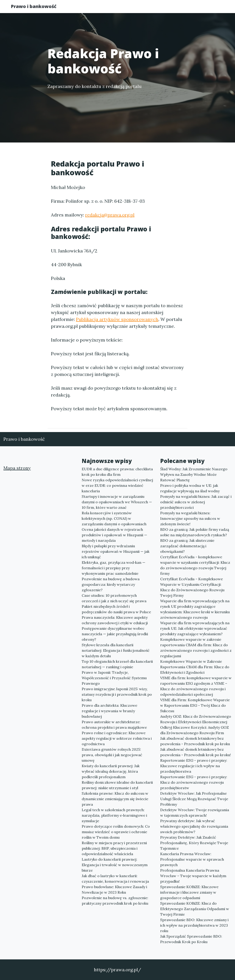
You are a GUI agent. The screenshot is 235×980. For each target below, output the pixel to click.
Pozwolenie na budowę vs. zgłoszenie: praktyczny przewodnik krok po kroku (115, 901)
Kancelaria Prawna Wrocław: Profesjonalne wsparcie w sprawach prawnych (192, 859)
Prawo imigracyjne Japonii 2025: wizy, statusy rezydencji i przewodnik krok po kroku (117, 694)
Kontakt (212, 8)
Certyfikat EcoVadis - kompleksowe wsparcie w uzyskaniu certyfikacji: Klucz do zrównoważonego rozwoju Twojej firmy (195, 565)
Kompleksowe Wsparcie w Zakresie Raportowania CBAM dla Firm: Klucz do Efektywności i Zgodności (195, 667)
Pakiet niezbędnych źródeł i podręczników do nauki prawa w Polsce (116, 609)
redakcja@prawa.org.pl (110, 215)
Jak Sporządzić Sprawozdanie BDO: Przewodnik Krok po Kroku (191, 939)
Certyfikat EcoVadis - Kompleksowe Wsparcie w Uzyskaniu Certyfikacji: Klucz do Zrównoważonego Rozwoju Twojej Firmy (192, 587)
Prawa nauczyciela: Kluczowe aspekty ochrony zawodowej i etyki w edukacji (115, 620)
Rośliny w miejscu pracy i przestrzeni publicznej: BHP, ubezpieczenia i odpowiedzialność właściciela (114, 848)
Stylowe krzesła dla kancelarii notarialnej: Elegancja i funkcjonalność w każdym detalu (116, 650)
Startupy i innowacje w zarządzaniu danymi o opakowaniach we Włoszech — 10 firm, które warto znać (117, 502)
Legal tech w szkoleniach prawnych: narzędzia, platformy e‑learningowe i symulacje (114, 815)
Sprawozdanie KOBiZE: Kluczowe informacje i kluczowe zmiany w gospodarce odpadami (189, 892)
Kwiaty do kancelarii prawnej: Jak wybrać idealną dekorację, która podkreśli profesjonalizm (111, 771)
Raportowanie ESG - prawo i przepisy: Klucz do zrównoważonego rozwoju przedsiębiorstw (194, 782)
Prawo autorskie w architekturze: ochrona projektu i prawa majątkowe (114, 725)
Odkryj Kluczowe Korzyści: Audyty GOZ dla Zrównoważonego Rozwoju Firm (194, 730)
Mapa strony (17, 468)
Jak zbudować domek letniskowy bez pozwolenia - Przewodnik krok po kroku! (196, 752)
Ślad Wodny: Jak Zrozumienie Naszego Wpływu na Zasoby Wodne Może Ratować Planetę (194, 474)
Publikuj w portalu (152, 8)
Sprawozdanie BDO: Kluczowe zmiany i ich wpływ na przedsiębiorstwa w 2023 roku (194, 925)
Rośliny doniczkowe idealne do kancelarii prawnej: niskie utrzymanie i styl (117, 785)
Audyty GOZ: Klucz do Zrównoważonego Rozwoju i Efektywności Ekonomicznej (196, 719)
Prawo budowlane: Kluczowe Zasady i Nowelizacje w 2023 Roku (114, 890)
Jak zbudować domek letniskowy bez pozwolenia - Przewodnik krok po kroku (195, 741)
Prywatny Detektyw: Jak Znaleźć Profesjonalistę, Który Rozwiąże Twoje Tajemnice (194, 843)
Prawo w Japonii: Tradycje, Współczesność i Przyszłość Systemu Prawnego (114, 678)
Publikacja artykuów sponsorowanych (117, 319)
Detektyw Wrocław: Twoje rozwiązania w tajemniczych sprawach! (195, 813)
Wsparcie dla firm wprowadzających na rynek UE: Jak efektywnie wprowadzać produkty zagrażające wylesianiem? (195, 628)
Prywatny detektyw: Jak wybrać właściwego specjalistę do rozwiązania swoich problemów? (194, 826)
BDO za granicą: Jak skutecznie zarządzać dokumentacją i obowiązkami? (187, 546)
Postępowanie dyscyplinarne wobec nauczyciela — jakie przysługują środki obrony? (115, 634)
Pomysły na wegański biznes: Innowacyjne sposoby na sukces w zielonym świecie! (190, 518)
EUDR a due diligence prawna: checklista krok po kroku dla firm (117, 472)
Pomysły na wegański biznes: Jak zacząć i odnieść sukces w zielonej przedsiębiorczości (196, 502)
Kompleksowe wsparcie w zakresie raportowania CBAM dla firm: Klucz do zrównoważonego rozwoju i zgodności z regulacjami (196, 648)
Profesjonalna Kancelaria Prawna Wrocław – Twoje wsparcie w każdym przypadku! (193, 876)
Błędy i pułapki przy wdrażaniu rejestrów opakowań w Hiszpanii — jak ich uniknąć (116, 551)
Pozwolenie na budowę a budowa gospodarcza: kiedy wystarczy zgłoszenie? (111, 584)
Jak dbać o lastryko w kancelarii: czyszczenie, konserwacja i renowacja (115, 879)
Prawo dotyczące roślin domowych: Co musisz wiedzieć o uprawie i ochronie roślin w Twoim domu (116, 832)
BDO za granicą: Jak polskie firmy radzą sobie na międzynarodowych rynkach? (195, 532)
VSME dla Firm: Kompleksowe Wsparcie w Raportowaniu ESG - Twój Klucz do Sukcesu (195, 705)
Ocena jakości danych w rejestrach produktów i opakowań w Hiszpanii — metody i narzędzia (114, 535)
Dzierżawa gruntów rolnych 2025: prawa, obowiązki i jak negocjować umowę (112, 755)
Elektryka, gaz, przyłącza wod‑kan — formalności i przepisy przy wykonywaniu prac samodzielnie (113, 568)
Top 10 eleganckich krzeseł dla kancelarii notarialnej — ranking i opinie (117, 664)
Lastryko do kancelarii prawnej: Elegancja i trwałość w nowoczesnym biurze (115, 865)
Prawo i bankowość (38, 7)
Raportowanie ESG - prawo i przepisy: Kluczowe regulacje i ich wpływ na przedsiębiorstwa (194, 766)
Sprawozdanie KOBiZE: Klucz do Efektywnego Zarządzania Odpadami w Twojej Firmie (195, 909)
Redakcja (186, 8)
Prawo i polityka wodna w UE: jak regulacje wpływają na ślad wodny (190, 488)
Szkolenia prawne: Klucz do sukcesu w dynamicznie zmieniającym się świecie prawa (115, 799)
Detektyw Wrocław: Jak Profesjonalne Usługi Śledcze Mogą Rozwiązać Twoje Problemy (194, 799)
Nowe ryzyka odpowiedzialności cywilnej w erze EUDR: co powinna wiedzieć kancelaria (117, 485)
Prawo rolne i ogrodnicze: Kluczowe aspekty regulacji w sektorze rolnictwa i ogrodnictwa (117, 738)
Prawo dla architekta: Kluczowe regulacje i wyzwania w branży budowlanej (109, 711)
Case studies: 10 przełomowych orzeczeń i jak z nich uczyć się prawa (114, 598)
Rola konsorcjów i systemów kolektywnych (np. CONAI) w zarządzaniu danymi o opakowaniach (114, 518)
